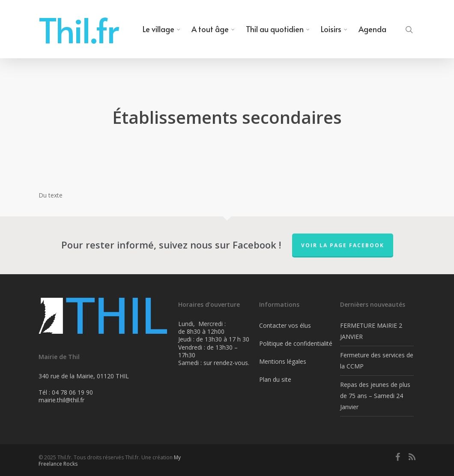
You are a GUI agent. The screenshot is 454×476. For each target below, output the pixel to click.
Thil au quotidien (278, 29)
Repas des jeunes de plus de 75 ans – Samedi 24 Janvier (375, 396)
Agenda (372, 29)
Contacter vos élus (285, 325)
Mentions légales (283, 361)
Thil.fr (79, 29)
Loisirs (335, 29)
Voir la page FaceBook (343, 245)
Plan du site (275, 379)
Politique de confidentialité (296, 343)
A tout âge (214, 29)
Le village (162, 29)
